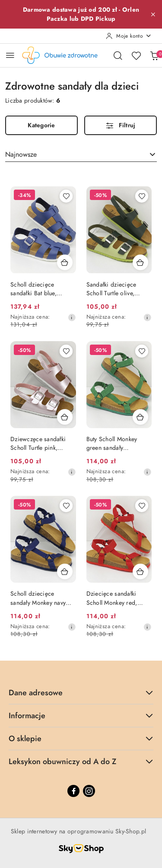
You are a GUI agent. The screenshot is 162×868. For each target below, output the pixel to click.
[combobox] (81, 155)
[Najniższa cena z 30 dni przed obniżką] (72, 317)
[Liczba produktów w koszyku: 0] (154, 55)
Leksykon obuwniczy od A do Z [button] (81, 761)
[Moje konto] (129, 36)
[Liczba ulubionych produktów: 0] (136, 55)
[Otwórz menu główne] (10, 55)
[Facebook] (73, 791)
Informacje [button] (81, 715)
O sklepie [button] (81, 738)
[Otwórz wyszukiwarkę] (118, 55)
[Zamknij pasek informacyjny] (153, 14)
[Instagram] (89, 791)
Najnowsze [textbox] (21, 155)
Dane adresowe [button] (81, 692)
